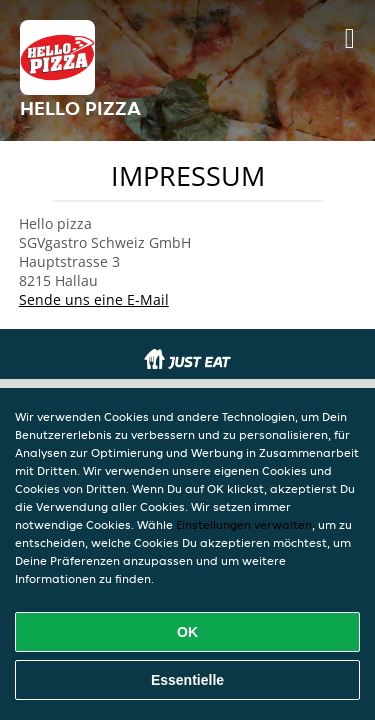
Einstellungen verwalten (244, 524)
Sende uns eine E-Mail (94, 299)
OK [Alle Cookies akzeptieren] (187, 632)
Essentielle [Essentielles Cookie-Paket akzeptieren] (187, 680)
